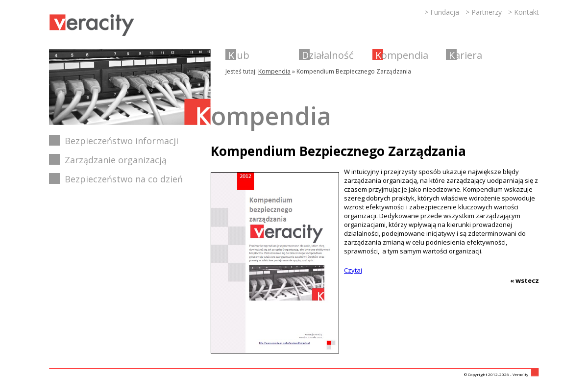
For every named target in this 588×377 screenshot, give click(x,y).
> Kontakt (524, 12)
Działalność (328, 55)
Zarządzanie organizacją (116, 160)
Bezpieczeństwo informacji (122, 141)
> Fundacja (442, 12)
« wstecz (525, 280)
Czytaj (353, 270)
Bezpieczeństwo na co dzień (124, 179)
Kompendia (402, 55)
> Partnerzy (484, 12)
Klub (239, 55)
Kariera (465, 55)
